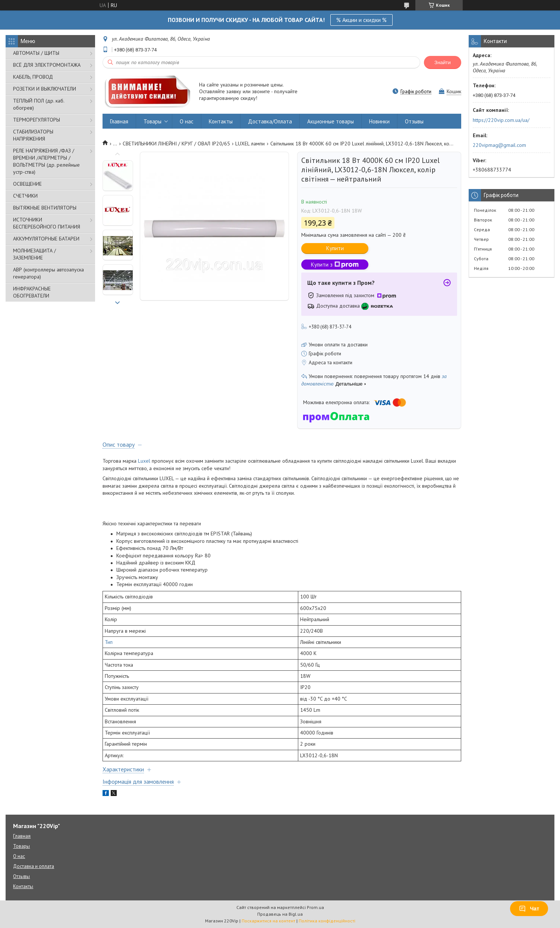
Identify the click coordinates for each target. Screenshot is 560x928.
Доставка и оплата (34, 866)
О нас (187, 121)
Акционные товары (331, 121)
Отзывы (414, 121)
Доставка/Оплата (270, 121)
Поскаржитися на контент (268, 921)
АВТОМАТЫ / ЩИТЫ (36, 53)
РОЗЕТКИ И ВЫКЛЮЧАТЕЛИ (45, 89)
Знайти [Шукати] (443, 62)
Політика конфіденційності (327, 921)
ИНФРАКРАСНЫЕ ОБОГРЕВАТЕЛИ (32, 292)
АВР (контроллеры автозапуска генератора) (48, 273)
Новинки (379, 121)
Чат (529, 909)
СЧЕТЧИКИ (25, 196)
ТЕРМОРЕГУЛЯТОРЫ (37, 120)
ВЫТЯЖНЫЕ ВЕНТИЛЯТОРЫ (45, 208)
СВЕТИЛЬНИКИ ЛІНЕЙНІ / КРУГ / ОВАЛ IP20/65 (176, 144)
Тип (109, 642)
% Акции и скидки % (361, 20)
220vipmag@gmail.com (499, 145)
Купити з (335, 265)
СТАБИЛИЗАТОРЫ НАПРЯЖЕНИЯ (33, 135)
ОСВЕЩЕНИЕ (27, 184)
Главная (119, 121)
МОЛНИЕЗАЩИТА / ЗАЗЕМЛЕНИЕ (34, 254)
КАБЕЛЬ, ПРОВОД (33, 77)
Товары (152, 121)
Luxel (144, 461)
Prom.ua (315, 907)
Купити (335, 248)
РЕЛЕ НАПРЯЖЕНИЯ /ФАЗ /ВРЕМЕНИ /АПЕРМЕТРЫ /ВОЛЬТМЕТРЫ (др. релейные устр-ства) (46, 161)
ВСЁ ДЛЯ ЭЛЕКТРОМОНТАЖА (47, 65)
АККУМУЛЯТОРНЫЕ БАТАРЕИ (46, 239)
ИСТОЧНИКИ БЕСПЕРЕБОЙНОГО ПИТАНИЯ (47, 223)
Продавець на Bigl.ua (280, 914)
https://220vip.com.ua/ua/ (501, 120)
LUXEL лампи (250, 144)
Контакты (221, 121)
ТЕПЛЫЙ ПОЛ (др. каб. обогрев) (39, 104)
